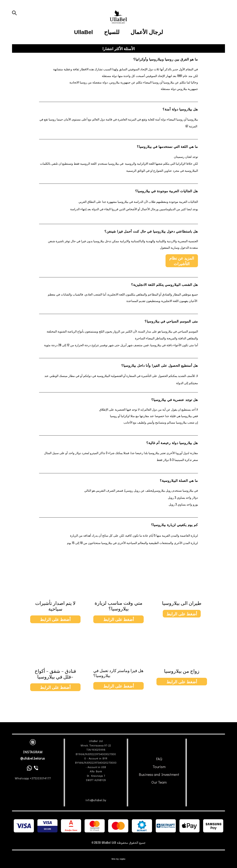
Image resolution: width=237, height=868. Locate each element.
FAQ (159, 759)
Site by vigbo (118, 859)
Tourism (159, 767)
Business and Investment (159, 775)
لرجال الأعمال (147, 49)
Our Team (159, 782)
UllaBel (84, 49)
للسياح (112, 49)
